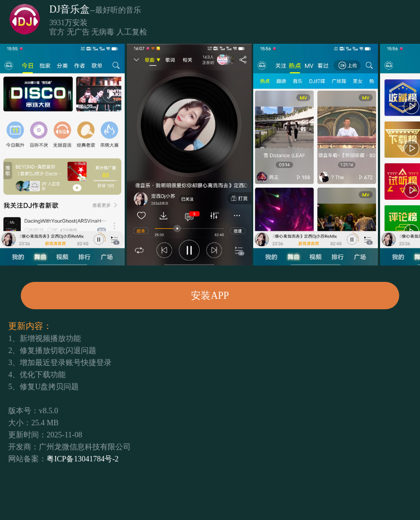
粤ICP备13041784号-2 (82, 459)
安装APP (210, 296)
